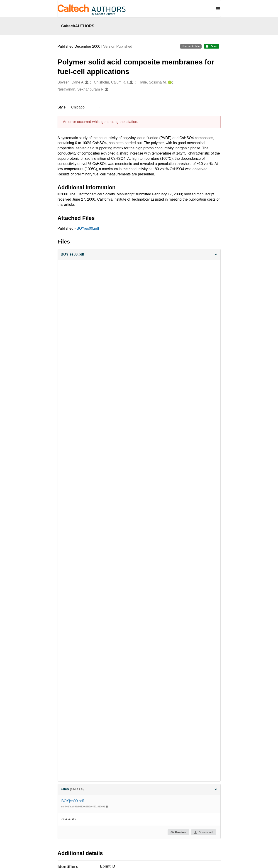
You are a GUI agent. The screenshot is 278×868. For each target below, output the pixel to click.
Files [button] (139, 789)
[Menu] (218, 9)
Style (62, 107)
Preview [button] (178, 832)
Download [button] (203, 832)
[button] (139, 254)
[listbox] (86, 107)
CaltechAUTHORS (78, 26)
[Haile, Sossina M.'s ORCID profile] (169, 82)
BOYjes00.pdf (88, 228)
